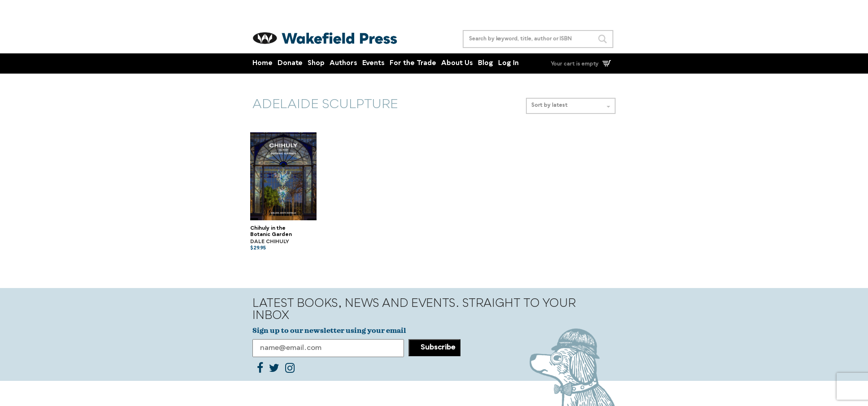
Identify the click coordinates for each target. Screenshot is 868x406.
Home (263, 63)
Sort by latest (571, 106)
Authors (343, 63)
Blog (486, 63)
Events (373, 63)
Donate (290, 63)
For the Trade (413, 63)
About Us (457, 63)
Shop (316, 63)
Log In (508, 63)
